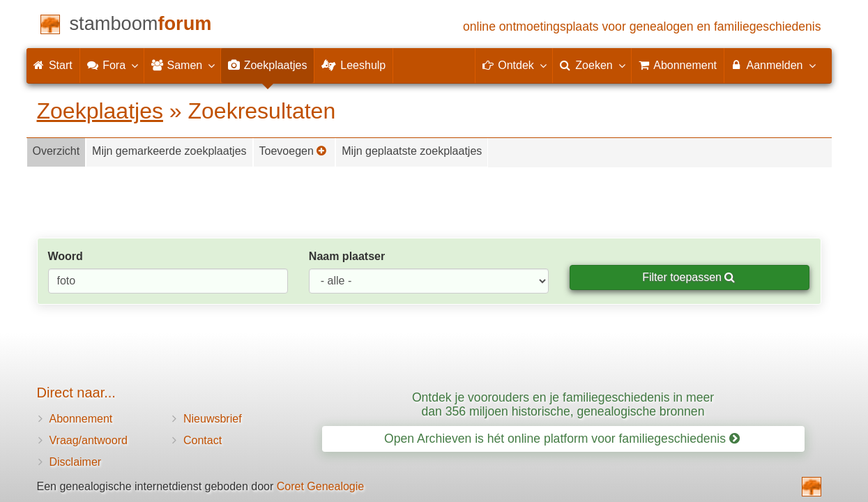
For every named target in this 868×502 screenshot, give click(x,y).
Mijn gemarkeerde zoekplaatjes (169, 151)
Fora (112, 65)
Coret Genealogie (320, 486)
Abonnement (81, 419)
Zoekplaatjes (100, 111)
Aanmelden (773, 65)
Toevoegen (294, 151)
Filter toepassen (688, 277)
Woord (66, 256)
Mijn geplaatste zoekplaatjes (412, 151)
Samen (182, 65)
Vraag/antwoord (89, 440)
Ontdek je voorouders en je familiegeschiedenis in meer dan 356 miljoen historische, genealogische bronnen (563, 404)
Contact (203, 440)
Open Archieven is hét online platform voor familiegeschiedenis (562, 439)
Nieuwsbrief (213, 419)
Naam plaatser (347, 256)
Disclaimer (76, 462)
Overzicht (56, 151)
